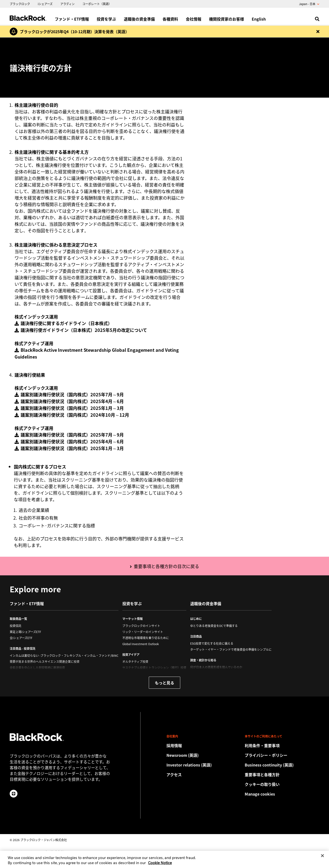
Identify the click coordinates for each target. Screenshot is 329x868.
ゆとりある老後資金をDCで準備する (214, 626)
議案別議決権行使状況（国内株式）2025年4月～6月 (72, 401)
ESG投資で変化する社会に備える (212, 643)
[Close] (322, 859)
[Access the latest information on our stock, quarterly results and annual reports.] (204, 765)
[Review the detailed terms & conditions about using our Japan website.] (282, 745)
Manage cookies (260, 794)
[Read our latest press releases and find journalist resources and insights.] (204, 755)
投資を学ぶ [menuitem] (106, 19)
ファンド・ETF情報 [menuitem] (72, 19)
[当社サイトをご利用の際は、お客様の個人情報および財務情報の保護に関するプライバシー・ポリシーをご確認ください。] (282, 755)
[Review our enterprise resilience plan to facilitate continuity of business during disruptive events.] (282, 765)
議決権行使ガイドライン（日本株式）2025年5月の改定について (84, 330)
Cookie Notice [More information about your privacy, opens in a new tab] (160, 866)
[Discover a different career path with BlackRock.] (204, 745)
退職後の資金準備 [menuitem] (139, 19)
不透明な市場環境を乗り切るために (146, 638)
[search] (316, 19)
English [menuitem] (259, 19)
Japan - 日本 (309, 4)
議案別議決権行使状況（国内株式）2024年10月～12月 (75, 415)
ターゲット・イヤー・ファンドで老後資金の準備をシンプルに (231, 649)
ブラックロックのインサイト (141, 626)
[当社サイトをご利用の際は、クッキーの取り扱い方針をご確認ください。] (282, 784)
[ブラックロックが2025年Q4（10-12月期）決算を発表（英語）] (73, 31)
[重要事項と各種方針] (282, 774)
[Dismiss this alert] (318, 31)
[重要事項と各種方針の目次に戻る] (164, 567)
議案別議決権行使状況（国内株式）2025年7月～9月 (72, 394)
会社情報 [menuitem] (194, 19)
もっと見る (164, 683)
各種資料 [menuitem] (170, 19)
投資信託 (16, 626)
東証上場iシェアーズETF (25, 632)
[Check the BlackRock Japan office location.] (204, 774)
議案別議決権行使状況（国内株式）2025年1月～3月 (72, 408)
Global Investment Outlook (141, 644)
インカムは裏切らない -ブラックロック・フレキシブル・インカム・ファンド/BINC (64, 656)
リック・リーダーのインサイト (143, 632)
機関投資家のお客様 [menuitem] (227, 19)
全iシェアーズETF (21, 638)
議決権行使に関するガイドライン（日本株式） (66, 323)
